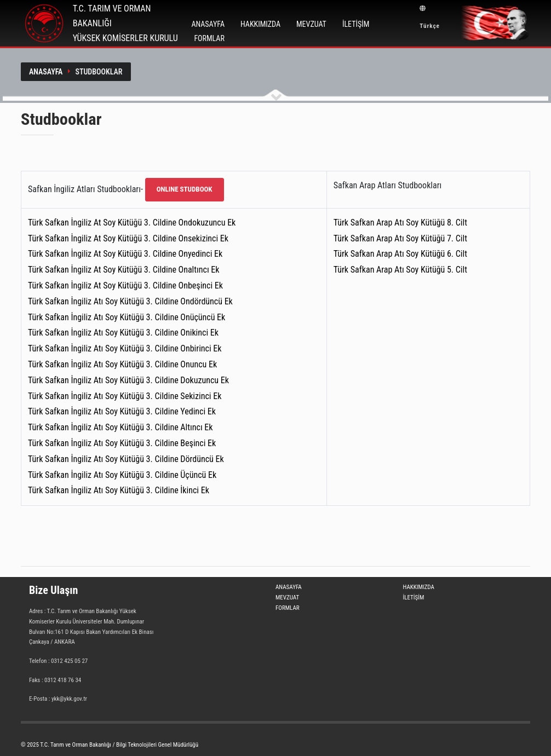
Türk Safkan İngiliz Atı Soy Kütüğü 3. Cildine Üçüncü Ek (122, 475)
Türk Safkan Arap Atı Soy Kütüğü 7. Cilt (400, 238)
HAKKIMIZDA (260, 24)
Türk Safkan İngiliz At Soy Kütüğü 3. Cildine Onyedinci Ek (125, 254)
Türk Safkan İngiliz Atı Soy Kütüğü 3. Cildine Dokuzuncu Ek (128, 380)
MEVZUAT (311, 24)
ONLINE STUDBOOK (185, 189)
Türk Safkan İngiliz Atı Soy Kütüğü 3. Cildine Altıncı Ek (120, 427)
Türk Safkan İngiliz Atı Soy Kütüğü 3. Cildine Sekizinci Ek (125, 396)
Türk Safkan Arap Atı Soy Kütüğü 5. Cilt (400, 270)
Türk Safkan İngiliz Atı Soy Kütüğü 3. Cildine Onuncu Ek (122, 364)
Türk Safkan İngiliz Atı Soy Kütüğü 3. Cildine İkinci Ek (119, 490)
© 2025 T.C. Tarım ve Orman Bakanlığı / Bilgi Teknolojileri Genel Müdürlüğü (110, 745)
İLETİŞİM (356, 24)
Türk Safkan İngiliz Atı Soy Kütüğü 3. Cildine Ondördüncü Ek (130, 301)
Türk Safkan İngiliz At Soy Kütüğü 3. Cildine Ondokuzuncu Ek (132, 223)
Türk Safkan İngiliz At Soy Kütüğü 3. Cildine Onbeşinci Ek (125, 285)
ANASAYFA (208, 24)
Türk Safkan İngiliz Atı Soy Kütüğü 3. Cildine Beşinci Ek (122, 443)
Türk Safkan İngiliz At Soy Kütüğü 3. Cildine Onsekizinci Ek (128, 238)
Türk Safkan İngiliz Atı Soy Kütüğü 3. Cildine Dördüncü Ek (126, 459)
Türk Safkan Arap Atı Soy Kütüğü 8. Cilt (400, 223)
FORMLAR (209, 38)
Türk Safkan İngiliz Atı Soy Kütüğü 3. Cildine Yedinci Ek (122, 411)
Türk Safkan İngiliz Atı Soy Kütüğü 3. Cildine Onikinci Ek (123, 333)
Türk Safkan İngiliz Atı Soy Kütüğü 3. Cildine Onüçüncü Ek (127, 317)
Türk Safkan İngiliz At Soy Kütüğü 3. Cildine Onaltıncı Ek (124, 270)
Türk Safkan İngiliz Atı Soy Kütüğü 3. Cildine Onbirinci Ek (125, 348)
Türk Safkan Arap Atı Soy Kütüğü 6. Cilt (400, 254)
